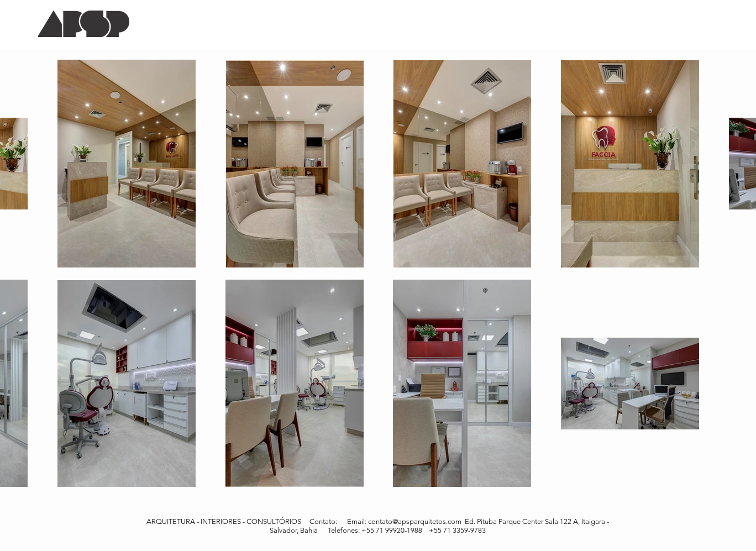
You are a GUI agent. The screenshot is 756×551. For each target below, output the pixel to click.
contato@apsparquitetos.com (415, 521)
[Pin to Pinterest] (690, 43)
